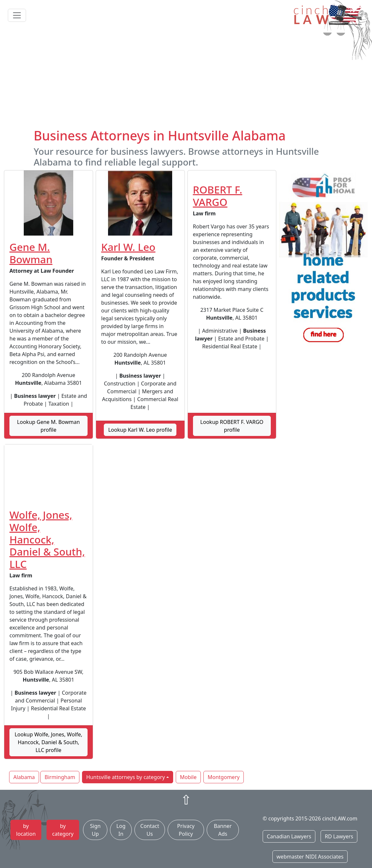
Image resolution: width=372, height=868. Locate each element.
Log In (121, 830)
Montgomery (224, 777)
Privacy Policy (186, 830)
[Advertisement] (186, 79)
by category (63, 830)
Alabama (24, 777)
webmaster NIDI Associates (310, 857)
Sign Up (96, 830)
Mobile (188, 777)
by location (26, 830)
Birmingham (60, 777)
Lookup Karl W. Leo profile (140, 430)
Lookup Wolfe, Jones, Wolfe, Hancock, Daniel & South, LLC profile (48, 742)
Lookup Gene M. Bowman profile (48, 426)
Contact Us (150, 830)
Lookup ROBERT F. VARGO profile (232, 426)
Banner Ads (223, 830)
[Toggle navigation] (17, 15)
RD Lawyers (339, 836)
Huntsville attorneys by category (126, 777)
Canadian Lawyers (289, 836)
